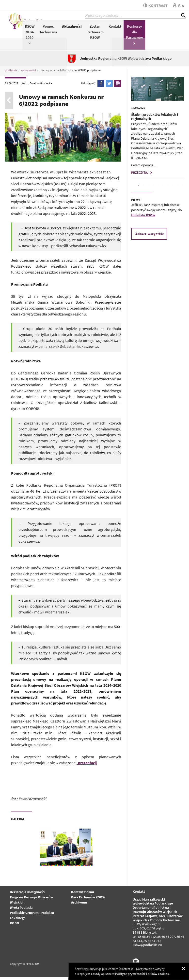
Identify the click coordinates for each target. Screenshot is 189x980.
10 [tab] (183, 188)
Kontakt (160, 29)
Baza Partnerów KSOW (88, 900)
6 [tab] (163, 188)
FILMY (136, 203)
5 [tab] (158, 188)
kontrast (154, 5)
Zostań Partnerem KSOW (140, 34)
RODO (15, 926)
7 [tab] (168, 188)
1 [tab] (139, 188)
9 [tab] (178, 188)
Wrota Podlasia (21, 910)
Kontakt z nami (83, 895)
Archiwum (79, 905)
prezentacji (87, 766)
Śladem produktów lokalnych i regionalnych (155, 120)
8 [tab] (173, 188)
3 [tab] (148, 188)
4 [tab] (153, 188)
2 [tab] (143, 188)
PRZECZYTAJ (142, 176)
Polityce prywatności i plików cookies (142, 974)
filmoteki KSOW (143, 218)
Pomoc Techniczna (94, 32)
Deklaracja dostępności (28, 895)
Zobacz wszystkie (150, 236)
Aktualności (117, 29)
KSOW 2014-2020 (75, 37)
